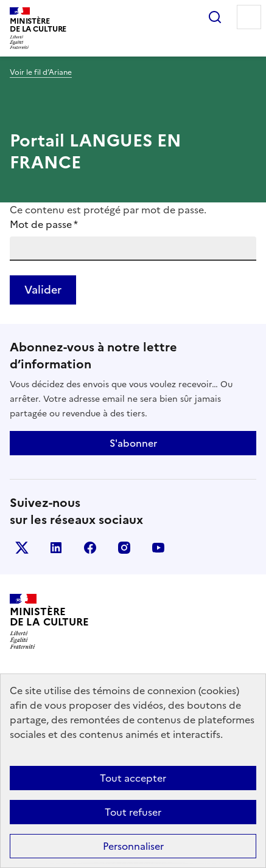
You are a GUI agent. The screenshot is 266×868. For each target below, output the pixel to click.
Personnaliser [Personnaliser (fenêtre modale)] (133, 846)
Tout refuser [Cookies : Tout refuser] (133, 812)
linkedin (56, 548)
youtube (158, 548)
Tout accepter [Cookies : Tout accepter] (133, 778)
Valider (43, 290)
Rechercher (215, 17)
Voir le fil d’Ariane (41, 72)
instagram (124, 548)
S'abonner (133, 443)
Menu (249, 17)
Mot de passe (44, 224)
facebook (90, 548)
